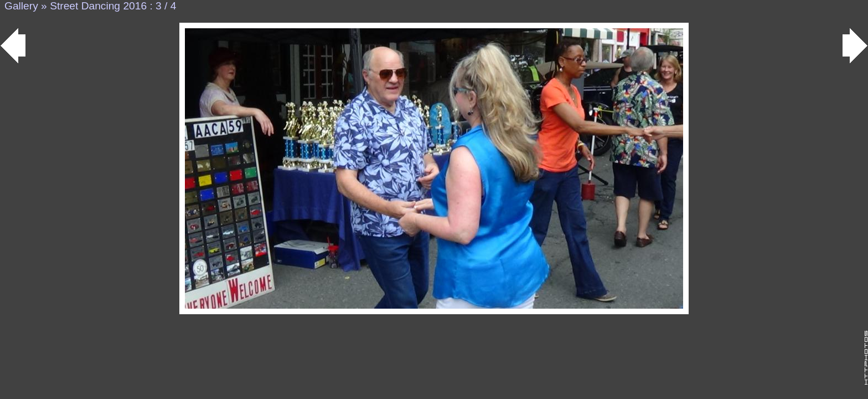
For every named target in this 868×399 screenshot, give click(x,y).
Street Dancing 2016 (98, 6)
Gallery (21, 6)
